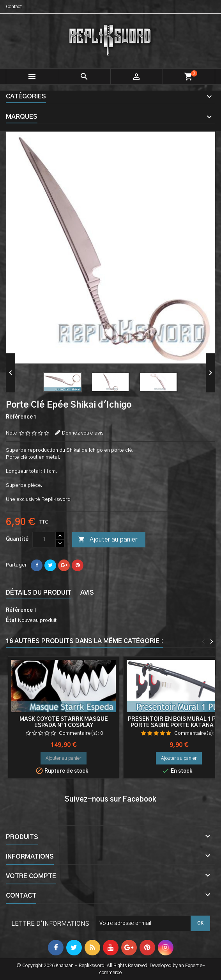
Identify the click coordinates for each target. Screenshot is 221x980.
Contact (14, 7)
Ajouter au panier (108, 540)
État (11, 621)
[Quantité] (44, 540)
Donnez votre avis (83, 433)
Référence (19, 417)
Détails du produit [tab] (39, 593)
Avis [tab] (87, 593)
